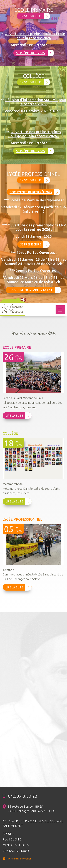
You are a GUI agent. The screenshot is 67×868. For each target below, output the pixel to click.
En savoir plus (34, 16)
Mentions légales (16, 845)
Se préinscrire (34, 245)
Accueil (8, 834)
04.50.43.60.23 (23, 796)
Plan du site (12, 839)
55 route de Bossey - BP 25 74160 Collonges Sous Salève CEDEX (31, 809)
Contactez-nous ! (16, 851)
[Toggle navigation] (60, 310)
